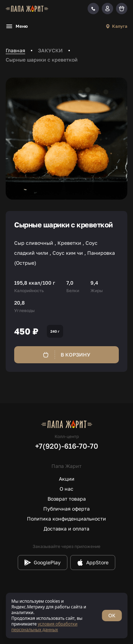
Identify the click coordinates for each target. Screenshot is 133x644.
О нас (66, 489)
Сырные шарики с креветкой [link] (42, 60)
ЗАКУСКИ (50, 50)
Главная (15, 50)
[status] (66, 616)
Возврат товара (67, 499)
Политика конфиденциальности (66, 519)
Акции (67, 479)
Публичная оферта (66, 509)
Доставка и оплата (66, 529)
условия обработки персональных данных (44, 627)
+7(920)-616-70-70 (67, 446)
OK (112, 615)
